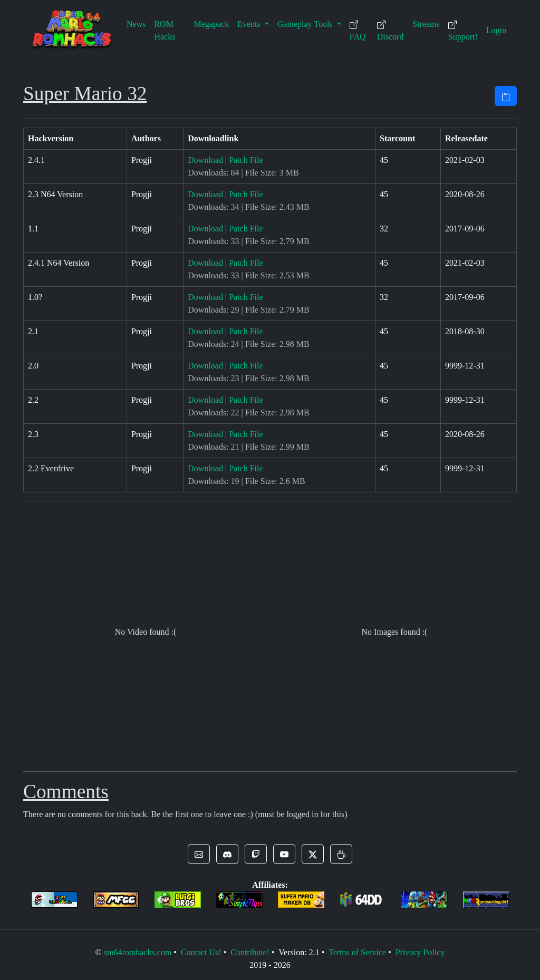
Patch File (246, 160)
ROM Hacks (165, 30)
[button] (199, 854)
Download (205, 160)
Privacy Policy (420, 952)
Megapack (212, 24)
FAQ (358, 31)
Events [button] (250, 24)
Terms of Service (357, 952)
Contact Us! (201, 952)
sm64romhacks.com (138, 952)
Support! (463, 31)
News (136, 24)
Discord (390, 31)
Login (496, 30)
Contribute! (250, 952)
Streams (426, 24)
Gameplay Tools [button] (306, 24)
